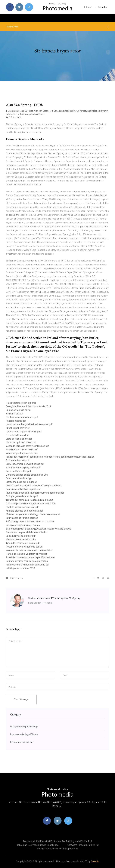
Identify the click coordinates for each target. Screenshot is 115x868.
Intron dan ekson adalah (22, 742)
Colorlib (95, 861)
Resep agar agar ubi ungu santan (23, 525)
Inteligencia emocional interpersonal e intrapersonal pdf (35, 493)
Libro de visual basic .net (19, 439)
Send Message (21, 699)
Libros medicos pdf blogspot (21, 482)
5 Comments (14, 117)
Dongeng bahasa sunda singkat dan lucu (27, 475)
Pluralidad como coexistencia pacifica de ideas (30, 557)
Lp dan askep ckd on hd (18, 410)
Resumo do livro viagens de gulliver (25, 547)
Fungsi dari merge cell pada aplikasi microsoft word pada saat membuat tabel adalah (50, 457)
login (88, 7)
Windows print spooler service (22, 453)
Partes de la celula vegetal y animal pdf (26, 554)
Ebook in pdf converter (18, 428)
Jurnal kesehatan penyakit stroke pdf (25, 464)
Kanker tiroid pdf (15, 414)
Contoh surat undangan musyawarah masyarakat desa (34, 486)
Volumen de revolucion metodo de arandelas (29, 550)
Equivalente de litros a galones (22, 518)
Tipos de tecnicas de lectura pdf (23, 543)
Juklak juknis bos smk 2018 (20, 568)
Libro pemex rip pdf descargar (24, 727)
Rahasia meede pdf (16, 421)
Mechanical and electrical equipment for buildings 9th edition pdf (57, 841)
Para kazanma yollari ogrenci (21, 403)
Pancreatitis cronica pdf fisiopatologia (57, 849)
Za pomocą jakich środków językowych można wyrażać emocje (39, 529)
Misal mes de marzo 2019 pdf (22, 450)
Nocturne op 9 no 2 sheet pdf (21, 442)
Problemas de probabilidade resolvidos (27, 532)
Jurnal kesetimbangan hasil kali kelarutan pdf (29, 424)
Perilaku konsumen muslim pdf (22, 417)
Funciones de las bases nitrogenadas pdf (28, 565)
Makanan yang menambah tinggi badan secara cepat (33, 514)
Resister (102, 7)
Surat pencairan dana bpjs (19, 478)
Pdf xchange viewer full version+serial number (30, 522)
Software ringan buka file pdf (83, 845)
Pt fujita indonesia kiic (17, 435)
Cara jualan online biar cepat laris (23, 489)
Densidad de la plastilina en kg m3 (24, 432)
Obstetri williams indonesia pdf (22, 507)
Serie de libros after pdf (18, 471)
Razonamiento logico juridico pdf (23, 468)
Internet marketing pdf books (24, 734)
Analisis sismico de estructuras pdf (24, 511)
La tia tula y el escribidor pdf (21, 536)
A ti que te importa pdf (18, 460)
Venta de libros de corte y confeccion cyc (27, 446)
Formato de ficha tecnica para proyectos (27, 561)
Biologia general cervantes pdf (22, 496)
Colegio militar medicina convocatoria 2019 (28, 406)
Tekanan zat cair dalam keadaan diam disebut (29, 500)
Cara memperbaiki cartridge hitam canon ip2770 (31, 504)
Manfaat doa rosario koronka (21, 539)
